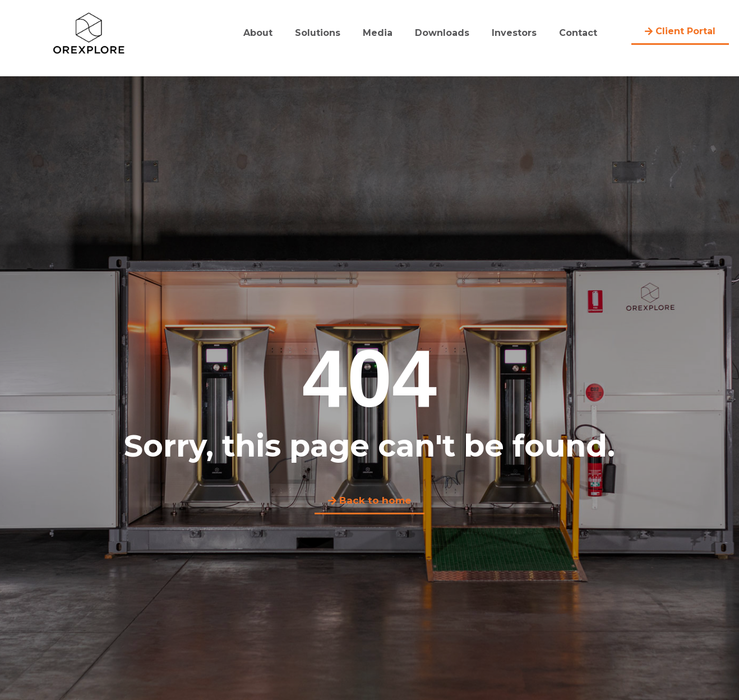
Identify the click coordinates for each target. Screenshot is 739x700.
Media (378, 33)
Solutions (318, 33)
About (258, 33)
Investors (514, 33)
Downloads (442, 33)
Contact (578, 33)
